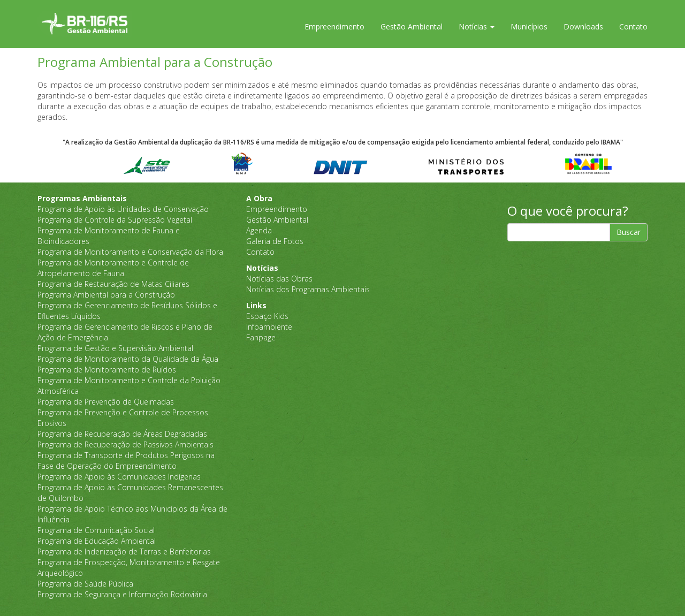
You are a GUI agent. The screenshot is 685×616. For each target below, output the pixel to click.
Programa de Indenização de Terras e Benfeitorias (124, 552)
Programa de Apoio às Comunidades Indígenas (119, 477)
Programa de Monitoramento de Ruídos (107, 370)
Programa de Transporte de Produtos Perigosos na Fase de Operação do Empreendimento (126, 461)
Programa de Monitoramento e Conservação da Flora (130, 252)
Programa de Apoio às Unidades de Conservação (123, 209)
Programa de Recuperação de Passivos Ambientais (125, 444)
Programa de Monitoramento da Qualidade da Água (128, 359)
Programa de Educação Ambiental (97, 541)
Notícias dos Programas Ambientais (308, 289)
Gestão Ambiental (412, 26)
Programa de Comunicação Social (96, 530)
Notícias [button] (477, 26)
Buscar (629, 232)
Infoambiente (269, 327)
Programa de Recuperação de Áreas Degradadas (122, 434)
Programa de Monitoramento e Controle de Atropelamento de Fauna (113, 268)
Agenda (259, 230)
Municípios (529, 26)
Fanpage (261, 337)
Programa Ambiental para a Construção (106, 295)
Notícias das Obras (279, 279)
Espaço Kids (267, 316)
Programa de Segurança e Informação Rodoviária (122, 594)
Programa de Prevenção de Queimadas (106, 402)
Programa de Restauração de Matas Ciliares (113, 284)
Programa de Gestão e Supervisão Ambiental (115, 348)
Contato (633, 26)
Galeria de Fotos (275, 241)
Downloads (583, 26)
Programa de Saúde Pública (85, 584)
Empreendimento (334, 26)
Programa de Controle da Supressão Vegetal (115, 220)
